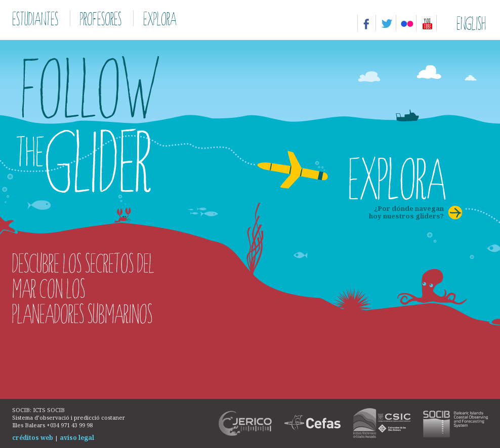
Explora (160, 18)
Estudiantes (35, 18)
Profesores (101, 18)
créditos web (33, 438)
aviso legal (77, 438)
